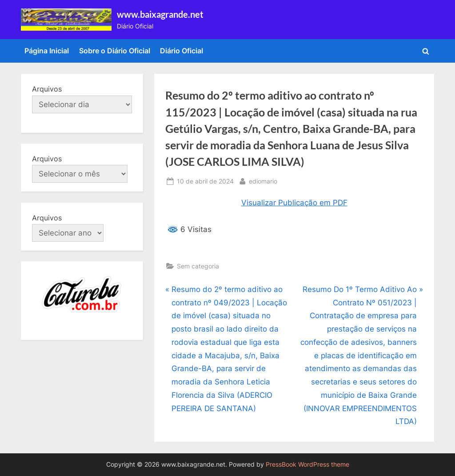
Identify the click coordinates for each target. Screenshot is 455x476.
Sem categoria (198, 266)
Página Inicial (47, 51)
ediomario (263, 180)
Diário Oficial (182, 51)
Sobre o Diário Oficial (115, 51)
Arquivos (47, 89)
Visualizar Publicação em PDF (294, 203)
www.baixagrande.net (160, 14)
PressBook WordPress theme (307, 464)
